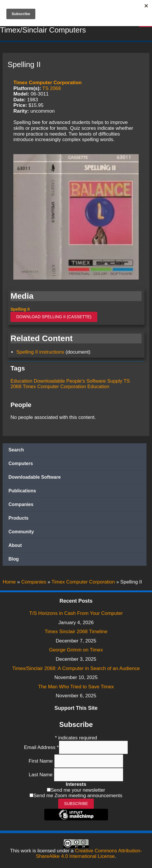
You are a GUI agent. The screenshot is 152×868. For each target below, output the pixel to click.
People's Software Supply (94, 381)
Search (16, 450)
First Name (41, 761)
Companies (21, 504)
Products (18, 518)
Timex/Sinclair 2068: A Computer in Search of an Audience (76, 668)
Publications (22, 491)
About (15, 545)
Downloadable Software (34, 477)
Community (21, 532)
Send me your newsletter (78, 790)
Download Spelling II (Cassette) (54, 317)
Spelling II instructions (40, 352)
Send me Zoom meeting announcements (78, 796)
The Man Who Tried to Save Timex (76, 687)
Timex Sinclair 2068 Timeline (76, 632)
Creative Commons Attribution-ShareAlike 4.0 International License (89, 854)
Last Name (41, 775)
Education (21, 381)
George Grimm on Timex (76, 650)
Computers (21, 463)
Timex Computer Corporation (47, 83)
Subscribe (76, 804)
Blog (14, 559)
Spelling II (20, 309)
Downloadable (50, 381)
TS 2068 (52, 88)
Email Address (41, 747)
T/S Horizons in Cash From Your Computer (76, 613)
